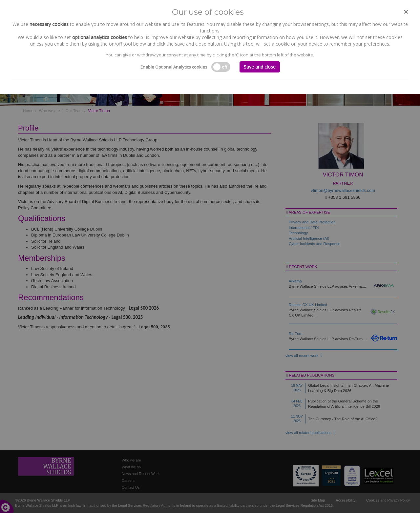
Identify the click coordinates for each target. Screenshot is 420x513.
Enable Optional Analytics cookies (174, 67)
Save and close (260, 67)
